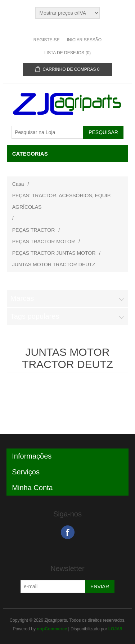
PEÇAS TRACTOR (34, 230)
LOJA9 (115, 629)
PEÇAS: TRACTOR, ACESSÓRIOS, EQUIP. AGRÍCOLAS (62, 201)
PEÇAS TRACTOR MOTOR (44, 241)
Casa (18, 184)
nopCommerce (52, 629)
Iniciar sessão (84, 40)
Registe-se (47, 40)
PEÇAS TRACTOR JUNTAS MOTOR (54, 253)
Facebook (68, 532)
